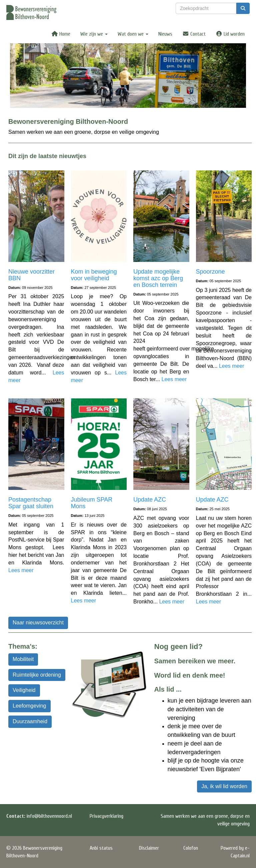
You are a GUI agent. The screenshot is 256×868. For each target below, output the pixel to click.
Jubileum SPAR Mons (92, 503)
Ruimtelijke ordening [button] (37, 675)
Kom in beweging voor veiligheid (94, 275)
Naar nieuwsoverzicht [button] (38, 623)
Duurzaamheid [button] (30, 721)
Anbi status (101, 848)
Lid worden (230, 34)
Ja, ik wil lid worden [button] (224, 786)
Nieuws (165, 34)
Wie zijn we (94, 34)
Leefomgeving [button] (29, 706)
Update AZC (150, 500)
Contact (194, 34)
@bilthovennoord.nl (49, 816)
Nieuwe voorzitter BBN (31, 275)
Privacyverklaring (106, 816)
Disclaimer (149, 848)
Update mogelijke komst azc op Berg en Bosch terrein (158, 278)
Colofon (191, 848)
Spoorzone (210, 272)
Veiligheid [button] (24, 690)
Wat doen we (133, 34)
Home (61, 34)
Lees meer (174, 379)
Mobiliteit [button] (23, 659)
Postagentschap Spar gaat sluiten (31, 503)
